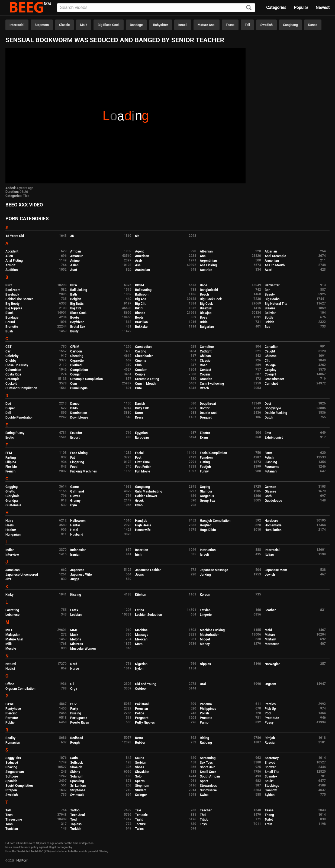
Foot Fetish (143, 467)
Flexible (11, 467)
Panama (206, 704)
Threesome (14, 820)
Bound (10, 322)
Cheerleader (144, 356)
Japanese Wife (81, 575)
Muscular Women (83, 649)
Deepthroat (208, 404)
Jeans (139, 575)
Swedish (266, 25)
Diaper (10, 408)
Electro (205, 433)
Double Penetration (19, 417)
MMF (74, 630)
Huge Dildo (208, 530)
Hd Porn (22, 860)
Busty (74, 331)
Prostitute (272, 718)
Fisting (205, 462)
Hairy (9, 521)
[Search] (249, 8)
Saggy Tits (13, 758)
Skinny (75, 772)
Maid (84, 25)
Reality (10, 738)
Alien (9, 256)
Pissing (76, 713)
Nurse (75, 669)
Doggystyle (273, 408)
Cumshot (271, 384)
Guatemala (13, 505)
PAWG (10, 704)
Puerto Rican (80, 723)
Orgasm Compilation (20, 689)
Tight (139, 820)
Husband (77, 535)
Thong (269, 815)
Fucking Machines (83, 471)
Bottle (269, 318)
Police (140, 713)
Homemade (273, 525)
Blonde (140, 313)
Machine (141, 630)
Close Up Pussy (17, 365)
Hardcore (271, 521)
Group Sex (207, 501)
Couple (140, 374)
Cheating (77, 356)
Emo (268, 433)
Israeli (183, 25)
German (270, 487)
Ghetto (10, 491)
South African (210, 776)
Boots (139, 318)
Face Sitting (79, 453)
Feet (138, 458)
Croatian (206, 379)
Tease (230, 25)
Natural (11, 664)
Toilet (269, 820)
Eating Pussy (15, 433)
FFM (9, 453)
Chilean (205, 356)
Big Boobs (272, 299)
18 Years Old (15, 236)
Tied (26, 196)
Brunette (12, 327)
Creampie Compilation (86, 379)
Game (74, 487)
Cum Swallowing (212, 384)
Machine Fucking (212, 630)
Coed (204, 365)
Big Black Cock (109, 25)
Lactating (12, 610)
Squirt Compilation (19, 786)
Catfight (206, 351)
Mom (139, 644)
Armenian (272, 261)
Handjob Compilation (215, 521)
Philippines (208, 709)
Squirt (269, 781)
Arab (138, 261)
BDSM (139, 285)
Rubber (140, 743)
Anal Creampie (275, 256)
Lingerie (206, 615)
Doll (8, 413)
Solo (138, 776)
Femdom (206, 458)
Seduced (12, 763)
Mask (74, 635)
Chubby (11, 361)
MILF (9, 630)
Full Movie (142, 471)
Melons (76, 639)
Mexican (141, 639)
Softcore (12, 776)
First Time (142, 462)
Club (138, 365)
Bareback (12, 294)
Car (8, 351)
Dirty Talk (142, 408)
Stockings (272, 786)
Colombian (13, 370)
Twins (139, 829)
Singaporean (15, 772)
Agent (139, 251)
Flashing (271, 462)
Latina (139, 610)
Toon (9, 824)
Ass (138, 265)
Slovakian (142, 772)
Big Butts (77, 304)
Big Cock (206, 304)
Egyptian (141, 433)
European (142, 438)
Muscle (11, 649)
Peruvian (141, 709)
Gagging (12, 487)
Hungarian (13, 535)
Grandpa (12, 501)
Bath (74, 294)
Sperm (140, 781)
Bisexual (206, 308)
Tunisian (12, 829)
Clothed (76, 365)
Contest (205, 370)
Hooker (11, 530)
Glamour (206, 491)
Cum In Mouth (145, 384)
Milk (9, 644)
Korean (205, 595)
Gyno (139, 505)
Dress (139, 417)
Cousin (205, 374)
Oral (203, 684)
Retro (139, 738)
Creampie (12, 379)
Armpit (10, 265)
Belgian (76, 299)
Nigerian (141, 664)
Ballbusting (143, 290)
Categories (276, 7)
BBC (9, 285)
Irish (138, 555)
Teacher (206, 810)
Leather (270, 610)
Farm (268, 453)
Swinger (141, 795)
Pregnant (142, 718)
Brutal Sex (78, 327)
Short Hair (207, 767)
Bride (204, 322)
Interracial (17, 25)
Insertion (141, 550)
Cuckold (11, 384)
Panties (270, 704)
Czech (204, 388)
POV (73, 704)
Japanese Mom (276, 570)
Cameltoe (207, 347)
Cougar (75, 374)
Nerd (74, 664)
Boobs (75, 318)
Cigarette (77, 361)
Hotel (74, 530)
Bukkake (141, 327)
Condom (141, 370)
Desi (268, 404)
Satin (74, 758)
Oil (72, 684)
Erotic (10, 438)
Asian (74, 265)
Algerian (271, 251)
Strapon (11, 790)
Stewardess (208, 786)
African (75, 251)
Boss (203, 318)
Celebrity (12, 356)
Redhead (77, 738)
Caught (270, 351)
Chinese (270, 356)
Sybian (270, 795)
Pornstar (12, 718)
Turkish (76, 829)
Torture (140, 824)
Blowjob (206, 313)
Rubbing (206, 743)
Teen (9, 815)
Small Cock (208, 772)
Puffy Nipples (145, 723)
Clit (267, 361)
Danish (140, 404)
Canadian (271, 347)
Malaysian (13, 635)
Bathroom (142, 294)
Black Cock (78, 313)
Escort (75, 438)
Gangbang (290, 25)
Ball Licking (79, 290)
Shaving (11, 767)
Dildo (74, 408)
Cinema (141, 361)
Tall (247, 25)
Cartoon (76, 351)
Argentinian (208, 261)
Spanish (11, 781)
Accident (12, 251)
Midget (205, 639)
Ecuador (76, 433)
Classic (64, 25)
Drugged (206, 417)
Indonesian (78, 550)
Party (74, 709)
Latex (74, 610)
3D (72, 236)
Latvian (205, 610)
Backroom (13, 290)
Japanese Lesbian (148, 570)
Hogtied (206, 525)
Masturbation (210, 635)
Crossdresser (274, 379)
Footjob (205, 467)
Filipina (11, 462)
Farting (11, 458)
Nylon (139, 669)
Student (141, 790)
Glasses (270, 491)
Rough (75, 743)
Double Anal (209, 413)
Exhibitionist (274, 438)
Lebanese (12, 615)
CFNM (75, 347)
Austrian (206, 270)
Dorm (139, 413)
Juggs (75, 579)
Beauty (270, 294)
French (10, 471)
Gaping (205, 487)
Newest (323, 7)
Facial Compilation (213, 453)
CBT (9, 347)
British (269, 322)
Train (268, 824)
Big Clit (140, 304)
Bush (9, 331)
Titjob (204, 820)
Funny (204, 471)
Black (9, 313)
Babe (203, 285)
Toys (203, 824)
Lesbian (76, 615)
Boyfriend (77, 322)
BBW (74, 285)
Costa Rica (13, 374)
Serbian (141, 763)
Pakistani (142, 704)
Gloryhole (12, 496)
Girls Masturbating (149, 491)
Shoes (140, 767)
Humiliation (273, 530)
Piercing (12, 713)
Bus (267, 327)
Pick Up (270, 709)
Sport (204, 781)
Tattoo (75, 810)
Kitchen (141, 595)
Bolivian (270, 313)
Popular (301, 7)
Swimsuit (77, 795)
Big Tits (76, 308)
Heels (10, 525)
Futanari (270, 471)
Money (205, 644)
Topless (76, 824)
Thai (203, 815)
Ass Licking (208, 265)
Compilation (79, 370)
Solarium (77, 776)
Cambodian (143, 347)
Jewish (270, 575)
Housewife (143, 530)
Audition (12, 270)
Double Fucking (276, 413)
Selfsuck (77, 763)
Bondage (136, 25)
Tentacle (141, 815)
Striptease (78, 790)
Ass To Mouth (275, 265)
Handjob (141, 521)
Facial (139, 453)
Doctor (205, 408)
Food (74, 467)
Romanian (13, 743)
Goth (268, 496)
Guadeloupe (273, 501)
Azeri (268, 270)
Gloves (75, 496)
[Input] (156, 8)
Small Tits (272, 772)
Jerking (205, 575)
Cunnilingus (79, 388)
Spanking (77, 781)
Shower (270, 767)
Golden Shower (146, 496)
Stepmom (42, 25)
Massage (142, 635)
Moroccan (272, 644)
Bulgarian (207, 327)
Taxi (138, 810)
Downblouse (79, 417)
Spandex (271, 776)
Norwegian (272, 664)
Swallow (271, 790)
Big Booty (12, 304)
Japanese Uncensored (22, 575)
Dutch (269, 417)
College (270, 365)
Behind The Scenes (19, 299)
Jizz (8, 579)
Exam (204, 438)
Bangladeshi (209, 290)
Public (10, 723)
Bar (267, 290)
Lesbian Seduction (149, 615)
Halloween (78, 521)
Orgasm (270, 684)
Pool (268, 713)
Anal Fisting (14, 261)
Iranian (75, 555)
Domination (79, 413)
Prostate (206, 718)
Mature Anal (207, 25)
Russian (270, 743)
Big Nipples (14, 308)
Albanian (206, 251)
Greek (139, 501)
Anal (203, 256)
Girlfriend (77, 491)
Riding (204, 738)
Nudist (10, 669)
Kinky (9, 595)
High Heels (143, 525)
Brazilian (141, 322)
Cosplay (270, 370)
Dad (8, 404)
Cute (138, 388)
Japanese (77, 570)
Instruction (208, 550)
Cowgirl (270, 374)
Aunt (74, 270)
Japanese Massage (214, 570)
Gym (74, 505)
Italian (269, 555)
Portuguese (79, 718)
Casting (141, 351)
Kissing (76, 595)
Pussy (269, 723)
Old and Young (146, 684)
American (142, 256)
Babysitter (161, 25)
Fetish (269, 458)
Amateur (76, 256)
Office (10, 684)
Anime (75, 261)
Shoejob (76, 767)
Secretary (272, 758)
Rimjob (270, 738)
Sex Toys (206, 763)
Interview (12, 555)
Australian (142, 270)
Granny (75, 501)
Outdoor (141, 689)
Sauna (140, 758)
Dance (313, 25)
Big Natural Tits (276, 304)
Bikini (139, 308)
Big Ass (141, 299)
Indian (10, 550)
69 (137, 236)
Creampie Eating (147, 379)
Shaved (270, 763)
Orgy (74, 689)
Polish (204, 713)
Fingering (77, 462)
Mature (270, 635)
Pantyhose (13, 709)
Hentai (75, 525)
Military (270, 639)
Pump (204, 723)
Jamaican (13, 570)
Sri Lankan (78, 786)
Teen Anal (78, 815)
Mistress (77, 644)
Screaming (208, 758)
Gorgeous (207, 496)
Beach (204, 294)
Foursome (272, 467)
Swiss (204, 795)
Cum (74, 384)
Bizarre (270, 308)
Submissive (208, 790)
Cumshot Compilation (21, 388)
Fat (73, 458)
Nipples (205, 664)
